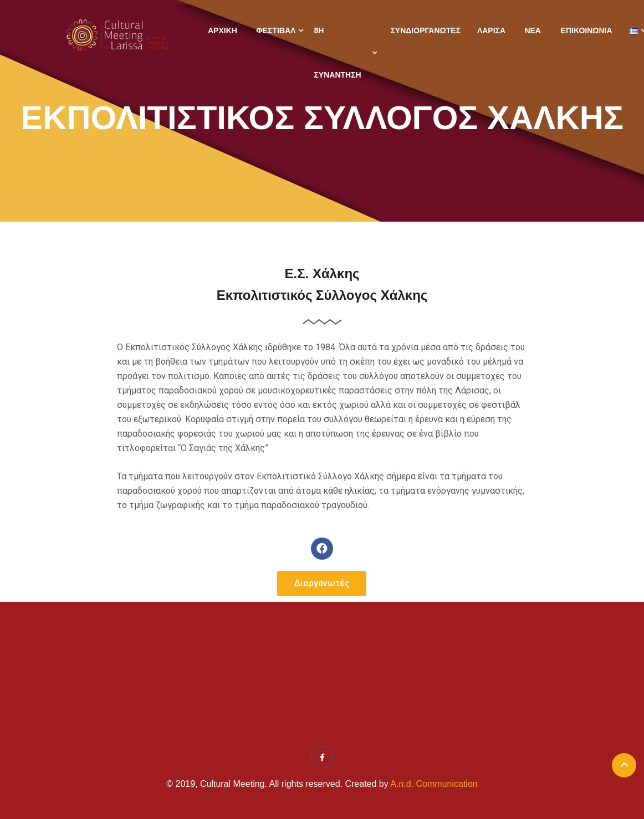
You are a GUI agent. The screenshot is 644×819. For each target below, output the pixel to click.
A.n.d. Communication (434, 784)
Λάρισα (491, 30)
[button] (322, 583)
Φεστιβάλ (276, 30)
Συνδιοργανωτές (425, 30)
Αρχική (223, 30)
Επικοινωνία (587, 30)
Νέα (533, 30)
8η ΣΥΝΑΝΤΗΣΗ (337, 53)
